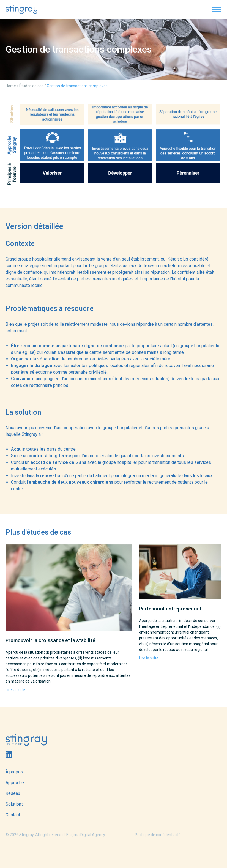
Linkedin (9, 754)
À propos (14, 772)
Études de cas (31, 86)
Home (11, 86)
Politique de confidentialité (158, 835)
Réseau (13, 793)
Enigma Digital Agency (86, 835)
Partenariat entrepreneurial (170, 609)
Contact (13, 815)
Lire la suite (15, 690)
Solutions (15, 804)
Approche (15, 783)
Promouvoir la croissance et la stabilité (50, 640)
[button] (216, 9)
